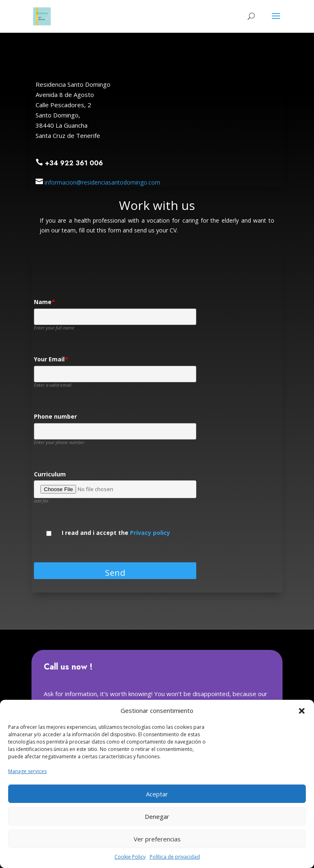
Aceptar (157, 794)
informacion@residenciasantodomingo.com (102, 182)
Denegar (157, 816)
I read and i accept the (116, 533)
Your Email (51, 360)
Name (44, 302)
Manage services (27, 771)
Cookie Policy (130, 857)
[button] (302, 711)
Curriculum (50, 475)
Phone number (55, 417)
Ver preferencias (157, 839)
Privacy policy (150, 533)
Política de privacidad (175, 857)
